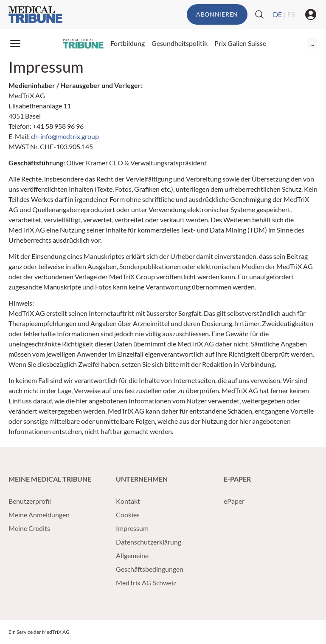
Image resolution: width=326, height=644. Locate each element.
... (312, 43)
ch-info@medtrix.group (65, 136)
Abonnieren (217, 14)
